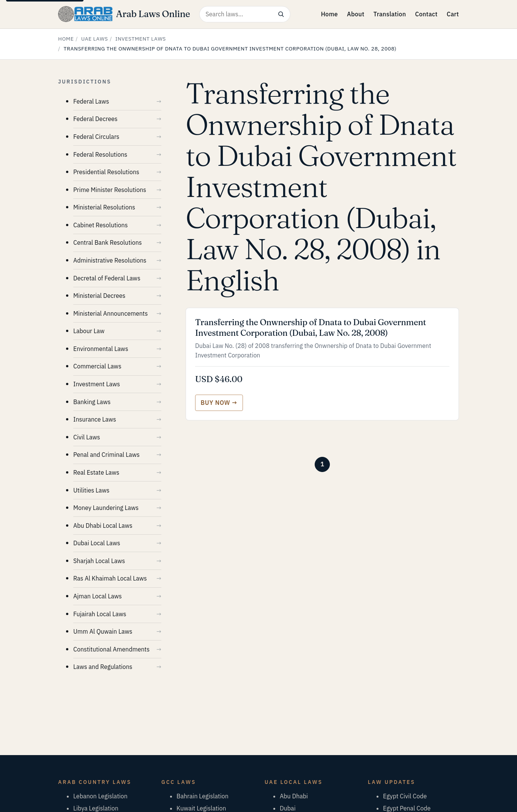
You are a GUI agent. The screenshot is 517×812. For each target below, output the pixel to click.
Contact (426, 14)
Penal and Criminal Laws (106, 455)
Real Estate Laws (96, 472)
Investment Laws (141, 39)
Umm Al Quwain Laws (103, 631)
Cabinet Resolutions (100, 225)
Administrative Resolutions (110, 260)
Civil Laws (87, 437)
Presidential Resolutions (106, 172)
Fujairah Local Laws (100, 614)
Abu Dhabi (294, 796)
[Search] (281, 14)
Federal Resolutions (100, 154)
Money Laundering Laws (106, 508)
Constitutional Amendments (111, 649)
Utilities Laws (91, 490)
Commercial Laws (97, 366)
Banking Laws (92, 402)
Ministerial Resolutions (104, 207)
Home (329, 14)
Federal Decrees (95, 119)
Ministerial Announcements (110, 313)
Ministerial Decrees (99, 296)
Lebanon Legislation (100, 796)
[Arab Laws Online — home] (124, 14)
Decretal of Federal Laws (107, 278)
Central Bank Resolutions (108, 242)
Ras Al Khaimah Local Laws (110, 578)
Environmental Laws (101, 349)
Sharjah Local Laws (99, 561)
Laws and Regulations (103, 667)
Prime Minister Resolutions (110, 190)
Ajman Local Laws (98, 596)
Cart (453, 14)
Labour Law (89, 331)
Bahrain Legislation (203, 796)
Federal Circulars (96, 137)
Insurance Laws (95, 419)
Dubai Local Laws (97, 543)
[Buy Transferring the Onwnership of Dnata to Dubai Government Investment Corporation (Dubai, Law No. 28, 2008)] (219, 403)
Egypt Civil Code (405, 796)
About (356, 14)
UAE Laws (95, 39)
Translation (390, 14)
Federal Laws (91, 101)
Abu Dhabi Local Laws (103, 526)
